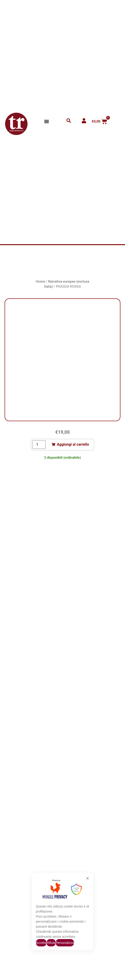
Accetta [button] (41, 943)
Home (40, 281)
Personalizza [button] (65, 943)
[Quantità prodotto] (39, 445)
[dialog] (62, 911)
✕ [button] (87, 878)
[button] (47, 122)
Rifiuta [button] (51, 943)
